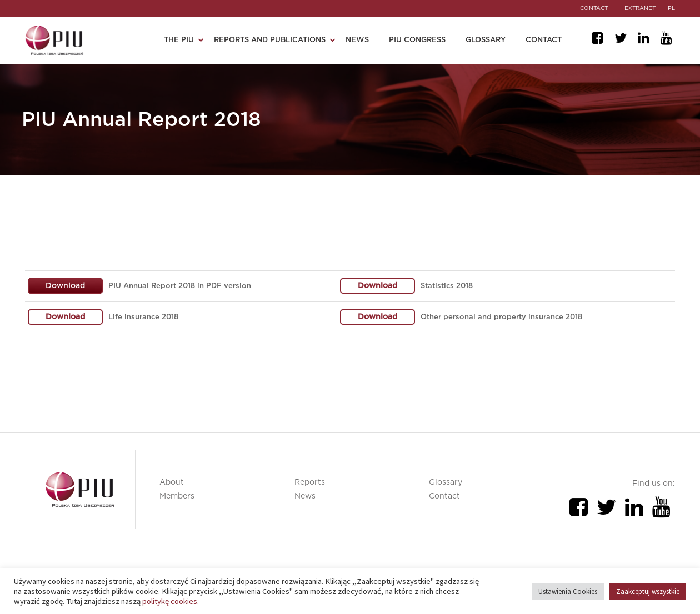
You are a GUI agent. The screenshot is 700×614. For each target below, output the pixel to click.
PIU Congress (417, 40)
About (172, 482)
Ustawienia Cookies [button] (568, 592)
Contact (544, 40)
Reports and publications (270, 40)
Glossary (486, 40)
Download (65, 286)
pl (671, 8)
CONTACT (594, 8)
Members (177, 496)
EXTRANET (640, 8)
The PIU (179, 40)
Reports (310, 482)
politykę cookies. (171, 601)
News (357, 40)
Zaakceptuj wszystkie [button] (648, 592)
